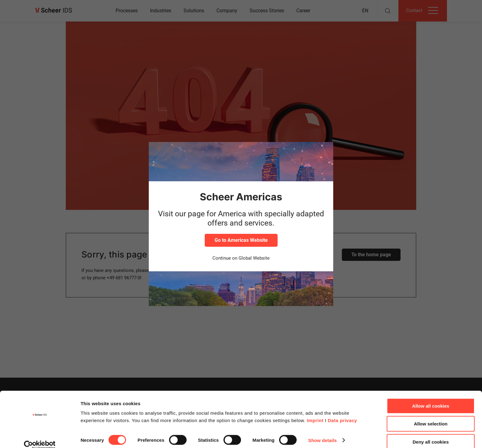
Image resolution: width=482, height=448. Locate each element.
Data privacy (342, 411)
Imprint (315, 411)
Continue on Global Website (241, 258)
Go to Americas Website (241, 240)
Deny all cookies (431, 433)
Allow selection (431, 415)
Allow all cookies (431, 397)
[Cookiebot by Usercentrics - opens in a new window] (40, 436)
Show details (323, 431)
